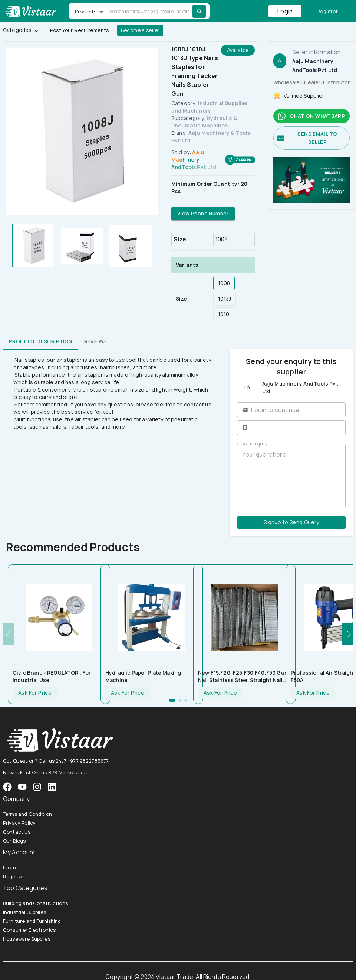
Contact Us (17, 832)
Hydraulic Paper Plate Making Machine (143, 676)
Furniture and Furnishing (32, 921)
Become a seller (140, 30)
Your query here (291, 476)
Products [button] (86, 12)
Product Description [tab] (41, 341)
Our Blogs (14, 841)
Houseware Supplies (27, 939)
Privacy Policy (19, 823)
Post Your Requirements (80, 30)
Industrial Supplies (24, 912)
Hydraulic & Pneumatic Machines (204, 122)
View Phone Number (203, 214)
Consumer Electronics (29, 930)
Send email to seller (311, 138)
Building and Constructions (35, 903)
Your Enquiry (255, 444)
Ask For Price (35, 693)
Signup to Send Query (291, 523)
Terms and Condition (27, 814)
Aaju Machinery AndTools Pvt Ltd (194, 160)
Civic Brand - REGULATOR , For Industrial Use (52, 676)
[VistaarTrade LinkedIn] (52, 787)
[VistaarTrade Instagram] (22, 787)
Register (327, 11)
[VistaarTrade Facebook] (7, 787)
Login (285, 11)
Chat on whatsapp (311, 116)
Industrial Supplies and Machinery (209, 107)
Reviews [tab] (96, 341)
